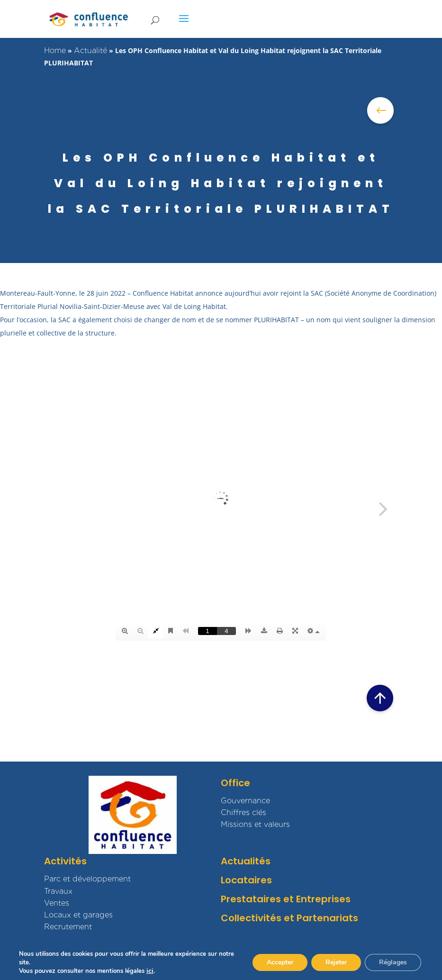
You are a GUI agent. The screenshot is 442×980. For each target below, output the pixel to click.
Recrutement (68, 927)
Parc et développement (87, 879)
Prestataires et (257, 899)
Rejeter (336, 962)
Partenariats (327, 918)
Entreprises (323, 899)
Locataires (246, 880)
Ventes (57, 903)
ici (150, 971)
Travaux (58, 891)
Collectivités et (257, 918)
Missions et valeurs (255, 824)
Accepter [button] (280, 962)
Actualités (246, 861)
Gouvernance (245, 801)
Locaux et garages (78, 915)
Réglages (393, 962)
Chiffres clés (244, 812)
